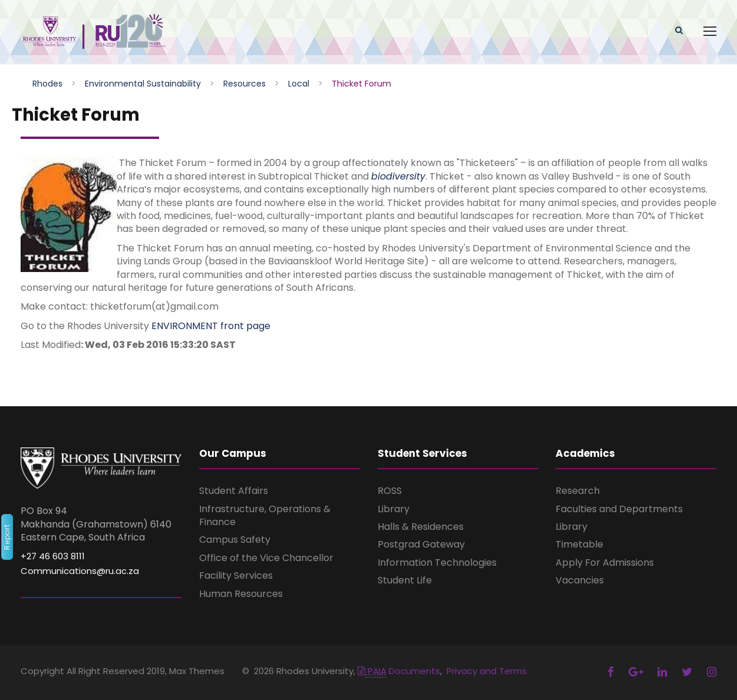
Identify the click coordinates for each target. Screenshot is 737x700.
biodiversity (398, 176)
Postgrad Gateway (421, 544)
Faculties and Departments (619, 509)
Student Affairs (234, 491)
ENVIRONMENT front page (211, 326)
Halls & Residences (421, 527)
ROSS (390, 491)
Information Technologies (437, 563)
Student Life (405, 580)
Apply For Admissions (605, 563)
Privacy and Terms (487, 671)
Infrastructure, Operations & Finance (265, 515)
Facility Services (236, 575)
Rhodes (47, 84)
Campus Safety (235, 540)
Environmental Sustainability (143, 84)
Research (578, 491)
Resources (244, 84)
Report (7, 537)
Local (299, 84)
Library (394, 509)
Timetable (579, 544)
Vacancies (580, 580)
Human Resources (241, 594)
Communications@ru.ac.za (80, 571)
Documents (399, 671)
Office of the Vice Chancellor (266, 558)
